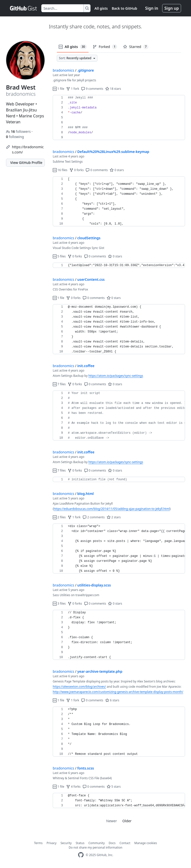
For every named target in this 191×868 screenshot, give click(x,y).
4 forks (73, 787)
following (15, 137)
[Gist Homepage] (24, 8)
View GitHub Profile (26, 163)
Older (127, 821)
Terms (38, 843)
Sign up (172, 8)
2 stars (114, 517)
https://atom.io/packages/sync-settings (116, 376)
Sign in (152, 8)
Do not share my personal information (95, 847)
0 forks (77, 170)
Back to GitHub (124, 8)
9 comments (92, 89)
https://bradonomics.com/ (28, 149)
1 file (58, 89)
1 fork (73, 89)
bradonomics (63, 70)
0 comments (97, 170)
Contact (125, 843)
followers (19, 131)
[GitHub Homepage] (81, 855)
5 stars (114, 787)
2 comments (94, 517)
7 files (59, 384)
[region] (119, 118)
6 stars (112, 700)
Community (96, 843)
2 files (59, 517)
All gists (101, 8)
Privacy (51, 843)
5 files (59, 256)
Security (66, 843)
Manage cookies (146, 843)
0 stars (117, 170)
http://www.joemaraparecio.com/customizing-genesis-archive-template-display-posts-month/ (118, 692)
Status (80, 843)
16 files (60, 170)
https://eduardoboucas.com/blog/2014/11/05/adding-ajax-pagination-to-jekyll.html (112, 509)
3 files (59, 603)
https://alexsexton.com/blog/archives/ (79, 687)
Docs (112, 843)
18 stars (113, 89)
